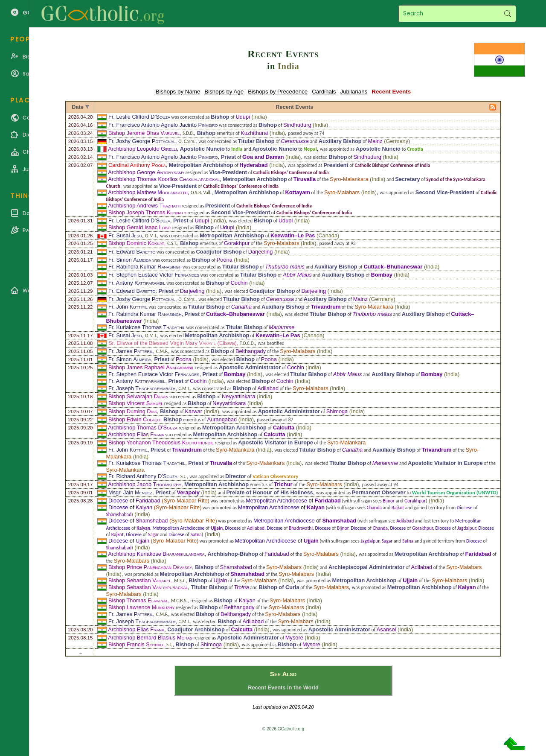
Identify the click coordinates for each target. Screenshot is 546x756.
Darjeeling (261, 252)
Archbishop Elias (136, 434)
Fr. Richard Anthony (143, 476)
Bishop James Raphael (151, 367)
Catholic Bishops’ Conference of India (392, 165)
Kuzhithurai (254, 133)
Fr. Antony (137, 283)
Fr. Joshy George (142, 141)
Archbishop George (146, 172)
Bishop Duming (133, 411)
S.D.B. (188, 133)
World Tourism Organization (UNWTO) (455, 492)
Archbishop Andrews (144, 206)
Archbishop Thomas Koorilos (164, 179)
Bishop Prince (150, 567)
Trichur (283, 484)
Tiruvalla (305, 179)
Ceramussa (295, 141)
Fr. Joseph (142, 388)
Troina (241, 587)
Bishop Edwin (134, 419)
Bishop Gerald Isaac (139, 227)
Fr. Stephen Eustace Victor (154, 275)
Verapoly (188, 492)
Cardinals (324, 92)
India (289, 66)
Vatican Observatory (276, 476)
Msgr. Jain (130, 492)
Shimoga (337, 411)
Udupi (243, 117)
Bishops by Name (178, 92)
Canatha (241, 307)
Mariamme (282, 327)
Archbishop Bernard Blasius (150, 638)
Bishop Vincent (136, 403)
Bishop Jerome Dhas (144, 133)
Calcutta (284, 428)
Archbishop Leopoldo (142, 149)
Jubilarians (354, 92)
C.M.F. (162, 351)
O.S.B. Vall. (201, 193)
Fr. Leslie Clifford (139, 117)
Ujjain (217, 528)
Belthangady (251, 351)
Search (507, 14)
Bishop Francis (136, 644)
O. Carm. (187, 141)
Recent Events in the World (283, 687)
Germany (397, 141)
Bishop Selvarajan (138, 396)
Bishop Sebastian (140, 580)
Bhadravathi (301, 528)
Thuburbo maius (285, 267)
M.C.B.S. (179, 601)
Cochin (239, 283)
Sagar (154, 534)
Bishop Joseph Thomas (147, 212)
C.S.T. (172, 243)
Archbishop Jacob (145, 484)
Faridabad (148, 501)
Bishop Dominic (136, 243)
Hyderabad (253, 165)
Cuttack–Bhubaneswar (393, 267)
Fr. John (128, 307)
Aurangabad (222, 419)
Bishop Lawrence (141, 607)
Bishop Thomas (138, 600)
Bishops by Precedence (278, 92)
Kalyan (144, 507)
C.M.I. (184, 388)
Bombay (382, 275)
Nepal (310, 149)
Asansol (386, 629)
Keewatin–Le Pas (293, 235)
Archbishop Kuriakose (156, 554)
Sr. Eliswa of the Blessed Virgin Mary (162, 343)
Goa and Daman (263, 157)
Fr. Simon (130, 260)
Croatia (415, 149)
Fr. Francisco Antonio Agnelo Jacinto (163, 125)
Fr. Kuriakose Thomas (147, 327)
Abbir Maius (297, 275)
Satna (196, 534)
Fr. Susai (125, 235)
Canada (328, 235)
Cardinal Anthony (137, 165)
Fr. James (131, 351)
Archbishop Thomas (143, 428)
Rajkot (398, 508)
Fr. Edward (132, 252)
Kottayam (298, 192)
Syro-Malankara (349, 179)
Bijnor (389, 501)
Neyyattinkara (238, 396)
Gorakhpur (237, 243)
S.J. (183, 476)
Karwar (193, 411)
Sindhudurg (297, 125)
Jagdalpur (467, 528)
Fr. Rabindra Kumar (145, 267)
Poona (225, 260)
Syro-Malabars (342, 192)
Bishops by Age (224, 92)
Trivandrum (326, 307)
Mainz (375, 141)
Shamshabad (119, 514)
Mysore (294, 638)
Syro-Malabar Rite (185, 501)
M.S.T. (180, 581)
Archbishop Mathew (148, 192)
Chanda (374, 508)
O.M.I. (151, 236)
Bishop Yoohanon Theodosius (161, 442)
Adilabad (268, 388)
